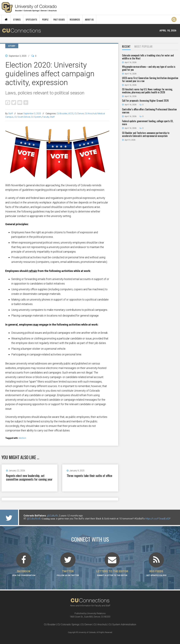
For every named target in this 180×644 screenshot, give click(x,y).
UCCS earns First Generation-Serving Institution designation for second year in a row (150, 79)
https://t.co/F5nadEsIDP (158, 519)
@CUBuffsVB (34, 519)
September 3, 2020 (32, 114)
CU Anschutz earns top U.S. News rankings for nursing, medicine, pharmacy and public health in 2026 (147, 91)
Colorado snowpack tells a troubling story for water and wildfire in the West (148, 57)
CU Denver (79, 114)
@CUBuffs (52, 516)
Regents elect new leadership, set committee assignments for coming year (29, 477)
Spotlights (31, 19)
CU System (36, 117)
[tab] (126, 47)
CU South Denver (22, 117)
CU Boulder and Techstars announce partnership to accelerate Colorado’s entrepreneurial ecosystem (146, 134)
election (22, 438)
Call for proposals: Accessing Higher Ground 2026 (145, 101)
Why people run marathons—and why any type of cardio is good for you (149, 68)
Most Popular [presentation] (143, 46)
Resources (75, 19)
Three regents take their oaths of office (89, 476)
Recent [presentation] (126, 46)
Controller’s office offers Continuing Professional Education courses (149, 111)
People (45, 19)
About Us (89, 19)
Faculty (46, 117)
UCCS (71, 114)
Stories (17, 19)
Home (6, 19)
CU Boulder (62, 114)
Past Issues (59, 19)
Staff (10, 114)
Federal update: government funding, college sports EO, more (148, 123)
